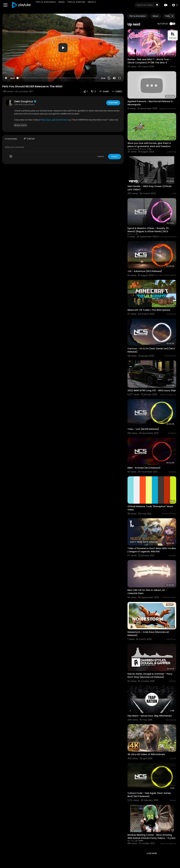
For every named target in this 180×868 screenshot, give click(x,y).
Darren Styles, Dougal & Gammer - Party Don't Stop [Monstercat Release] (150, 675)
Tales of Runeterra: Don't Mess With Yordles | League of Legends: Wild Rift (152, 550)
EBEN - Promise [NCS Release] (144, 468)
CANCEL (101, 156)
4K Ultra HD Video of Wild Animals (146, 754)
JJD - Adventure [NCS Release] (145, 271)
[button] (174, 5)
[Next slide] (172, 16)
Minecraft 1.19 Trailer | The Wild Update (149, 310)
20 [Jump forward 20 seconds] (109, 78)
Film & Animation (46, 2)
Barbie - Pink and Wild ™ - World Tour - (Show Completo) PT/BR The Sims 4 (149, 61)
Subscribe (113, 103)
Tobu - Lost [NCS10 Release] (143, 429)
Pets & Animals (77, 2)
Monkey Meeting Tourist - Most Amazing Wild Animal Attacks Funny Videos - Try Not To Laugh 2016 (151, 838)
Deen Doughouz (25, 101)
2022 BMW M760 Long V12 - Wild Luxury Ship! (152, 390)
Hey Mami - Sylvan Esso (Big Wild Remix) (150, 716)
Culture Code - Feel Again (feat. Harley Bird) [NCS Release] (149, 795)
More (92, 2)
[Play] (6, 78)
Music (62, 2)
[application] (63, 48)
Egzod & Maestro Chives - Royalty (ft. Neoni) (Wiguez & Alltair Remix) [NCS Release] (148, 231)
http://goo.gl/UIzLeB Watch (54, 120)
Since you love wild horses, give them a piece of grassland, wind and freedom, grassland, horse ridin (149, 146)
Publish (115, 156)
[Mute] (114, 78)
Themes (173, 36)
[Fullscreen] (119, 78)
